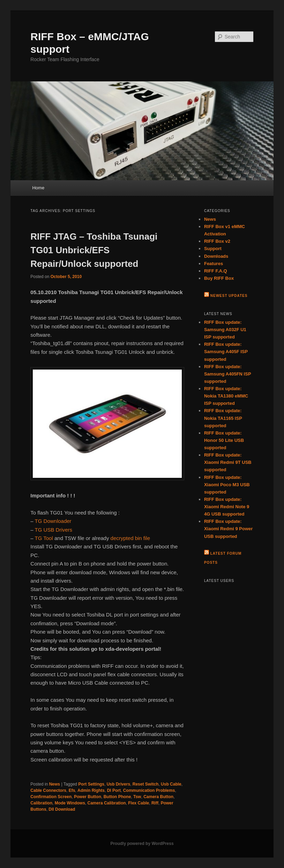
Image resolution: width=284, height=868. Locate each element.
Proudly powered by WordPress (142, 844)
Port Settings (91, 784)
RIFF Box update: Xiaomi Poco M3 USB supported (227, 485)
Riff (155, 803)
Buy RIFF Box (219, 278)
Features (214, 264)
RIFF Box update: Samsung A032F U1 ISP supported (225, 330)
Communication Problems (149, 790)
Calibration (41, 803)
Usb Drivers (118, 784)
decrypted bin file (130, 538)
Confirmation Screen (51, 797)
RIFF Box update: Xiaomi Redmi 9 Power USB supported (228, 529)
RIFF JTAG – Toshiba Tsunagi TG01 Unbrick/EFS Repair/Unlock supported (94, 250)
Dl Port (114, 790)
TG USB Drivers (54, 530)
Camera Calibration (107, 803)
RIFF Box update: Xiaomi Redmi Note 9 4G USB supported (227, 507)
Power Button (88, 797)
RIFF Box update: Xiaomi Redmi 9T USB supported (228, 462)
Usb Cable (171, 784)
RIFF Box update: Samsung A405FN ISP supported (227, 374)
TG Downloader (53, 521)
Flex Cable (139, 803)
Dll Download (62, 809)
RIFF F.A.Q (216, 271)
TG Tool (44, 538)
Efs (72, 790)
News (55, 784)
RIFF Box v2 (217, 241)
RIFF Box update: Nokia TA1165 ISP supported (223, 418)
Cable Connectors (48, 790)
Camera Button (158, 797)
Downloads (216, 256)
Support (213, 249)
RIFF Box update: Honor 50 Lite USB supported (224, 440)
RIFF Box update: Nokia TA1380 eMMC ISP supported (226, 396)
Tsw (137, 797)
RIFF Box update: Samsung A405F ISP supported (226, 352)
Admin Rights (91, 790)
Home (38, 188)
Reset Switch (146, 784)
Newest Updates (229, 296)
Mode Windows (70, 803)
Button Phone (117, 797)
